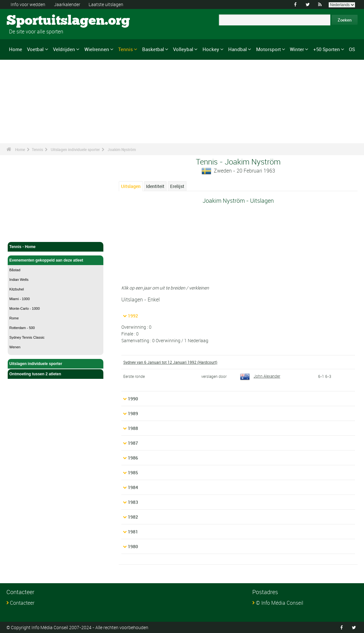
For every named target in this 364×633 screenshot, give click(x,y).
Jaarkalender (67, 4)
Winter (297, 49)
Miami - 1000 (20, 299)
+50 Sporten (327, 49)
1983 (133, 502)
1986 (133, 458)
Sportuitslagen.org (31, 21)
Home (16, 49)
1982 (133, 517)
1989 (133, 413)
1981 (133, 532)
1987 (133, 443)
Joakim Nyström (122, 149)
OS (352, 49)
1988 (133, 428)
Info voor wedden (28, 4)
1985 (133, 473)
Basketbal (153, 49)
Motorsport (269, 49)
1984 (133, 487)
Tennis (126, 49)
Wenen (15, 347)
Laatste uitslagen (106, 4)
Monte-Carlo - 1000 (25, 308)
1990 (133, 399)
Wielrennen (97, 49)
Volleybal (183, 49)
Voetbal (35, 49)
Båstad (15, 270)
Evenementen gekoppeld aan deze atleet (56, 260)
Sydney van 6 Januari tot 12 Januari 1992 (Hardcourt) (170, 362)
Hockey (211, 49)
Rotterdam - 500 (22, 328)
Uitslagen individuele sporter (75, 149)
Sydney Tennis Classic (27, 337)
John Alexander (260, 376)
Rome (14, 318)
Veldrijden (64, 49)
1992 (133, 316)
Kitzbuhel (17, 289)
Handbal (238, 49)
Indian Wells (19, 280)
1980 (133, 546)
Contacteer (22, 603)
